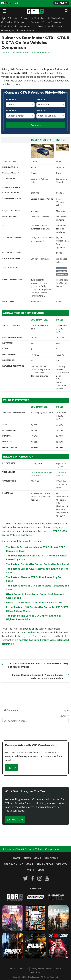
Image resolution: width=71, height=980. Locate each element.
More (41, 870)
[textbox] (35, 722)
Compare (36, 125)
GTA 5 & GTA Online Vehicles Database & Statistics (26, 53)
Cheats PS (40, 26)
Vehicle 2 (41, 99)
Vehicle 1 (11, 99)
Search (58, 969)
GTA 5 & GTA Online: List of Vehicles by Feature (34, 603)
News (24, 18)
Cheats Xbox (55, 26)
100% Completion (52, 22)
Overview (13, 18)
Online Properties (26, 30)
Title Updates (38, 18)
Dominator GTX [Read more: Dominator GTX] (41, 140)
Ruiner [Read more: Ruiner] (61, 140)
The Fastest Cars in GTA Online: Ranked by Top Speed (37, 564)
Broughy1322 (32, 632)
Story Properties (23, 26)
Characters (34, 22)
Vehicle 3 (11, 111)
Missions (7, 26)
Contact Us (23, 969)
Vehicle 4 (41, 111)
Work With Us (35, 972)
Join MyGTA (61, 3)
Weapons (20, 22)
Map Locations (56, 18)
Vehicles (6, 22)
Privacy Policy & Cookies (41, 969)
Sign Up (12, 767)
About (13, 969)
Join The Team (15, 820)
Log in (16, 3)
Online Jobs (8, 30)
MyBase (4, 3)
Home (17, 858)
